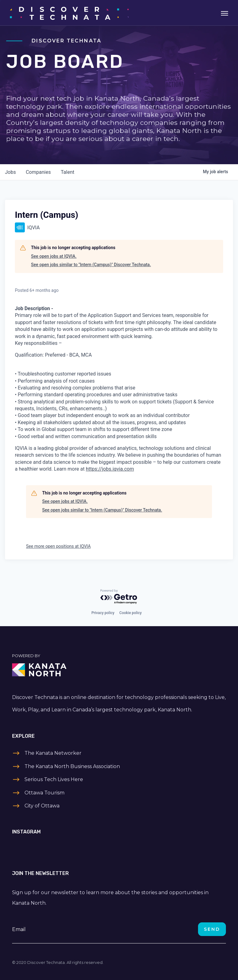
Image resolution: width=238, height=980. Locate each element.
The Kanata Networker (53, 753)
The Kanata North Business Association (72, 766)
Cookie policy (130, 613)
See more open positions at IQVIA (58, 546)
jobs (10, 172)
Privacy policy (103, 613)
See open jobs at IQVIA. (54, 256)
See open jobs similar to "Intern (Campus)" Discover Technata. (91, 265)
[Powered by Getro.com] (119, 597)
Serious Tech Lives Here (54, 779)
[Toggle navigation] (225, 13)
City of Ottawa (42, 806)
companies (38, 172)
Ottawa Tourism (44, 793)
